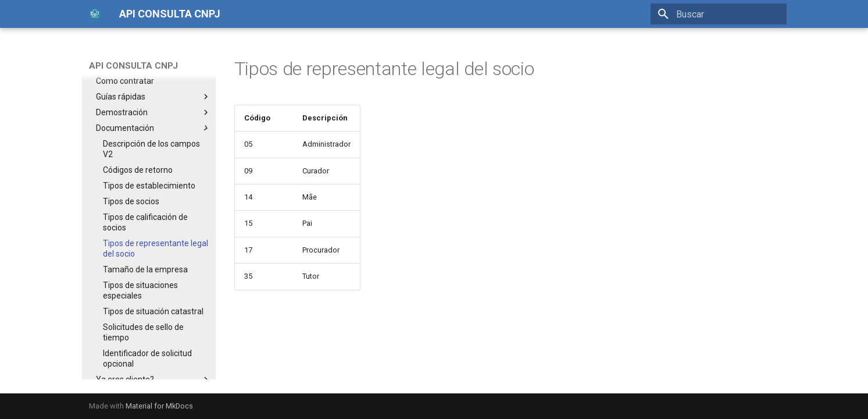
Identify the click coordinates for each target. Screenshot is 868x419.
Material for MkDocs (159, 406)
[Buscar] (719, 14)
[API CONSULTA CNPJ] (95, 14)
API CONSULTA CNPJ (133, 66)
